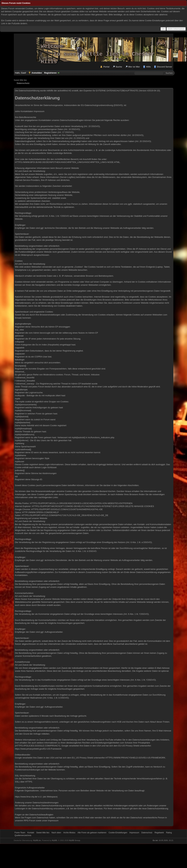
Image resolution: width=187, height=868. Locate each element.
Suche (119, 67)
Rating (169, 833)
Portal (106, 67)
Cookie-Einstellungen (118, 833)
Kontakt (31, 833)
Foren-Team (20, 833)
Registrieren (50, 73)
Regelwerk (159, 833)
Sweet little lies (20, 80)
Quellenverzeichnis (23, 835)
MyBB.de (37, 840)
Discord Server (165, 67)
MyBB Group (75, 840)
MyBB (55, 840)
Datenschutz (147, 833)
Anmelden (37, 73)
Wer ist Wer (134, 67)
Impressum (39, 111)
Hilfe (148, 67)
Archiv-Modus (69, 833)
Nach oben (56, 833)
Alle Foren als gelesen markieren (92, 833)
